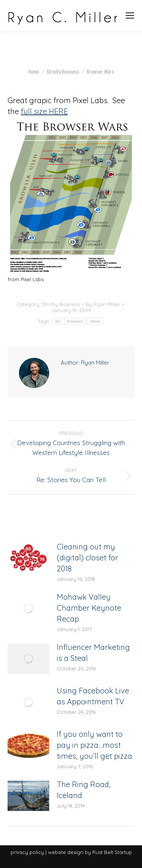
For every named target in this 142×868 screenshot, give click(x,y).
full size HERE (44, 111)
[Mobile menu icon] (130, 15)
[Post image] (28, 558)
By (103, 304)
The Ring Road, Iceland (84, 790)
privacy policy (27, 852)
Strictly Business (61, 304)
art (57, 321)
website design (66, 852)
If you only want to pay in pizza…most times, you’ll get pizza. (95, 745)
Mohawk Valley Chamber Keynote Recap (89, 608)
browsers (75, 321)
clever (95, 321)
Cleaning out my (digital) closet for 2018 (87, 558)
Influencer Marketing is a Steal (93, 653)
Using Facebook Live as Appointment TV (93, 696)
